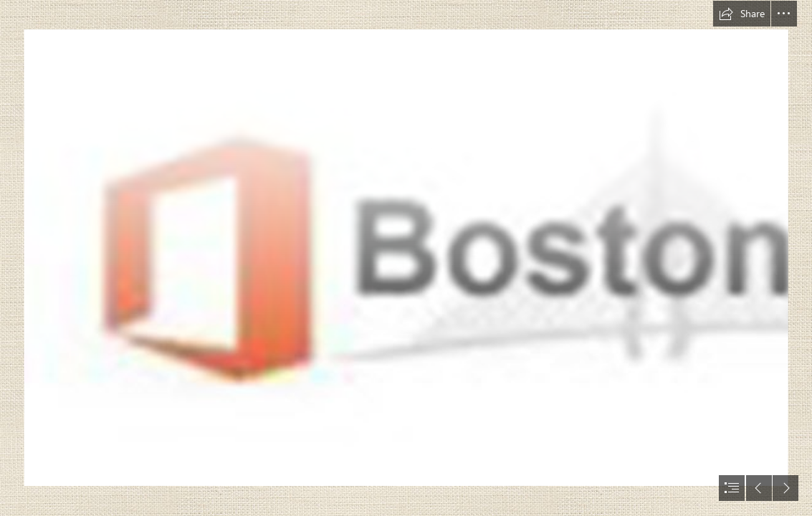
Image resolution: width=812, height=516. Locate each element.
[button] (742, 14)
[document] (406, 258)
